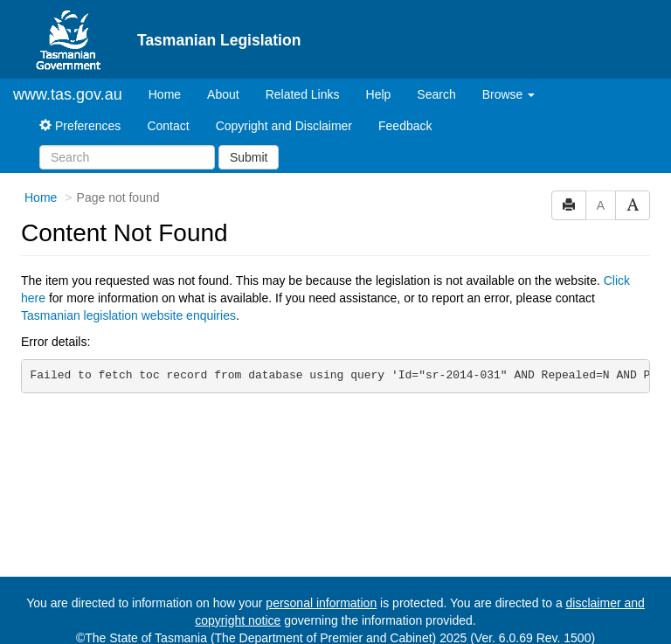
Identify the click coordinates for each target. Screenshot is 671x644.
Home (171, 93)
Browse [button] (509, 94)
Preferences (80, 126)
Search (436, 94)
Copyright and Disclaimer (284, 126)
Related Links (303, 94)
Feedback (405, 126)
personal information (321, 603)
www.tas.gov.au (68, 94)
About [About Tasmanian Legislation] (223, 94)
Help (379, 94)
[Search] (127, 157)
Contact (168, 126)
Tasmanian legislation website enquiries (128, 315)
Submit (249, 157)
